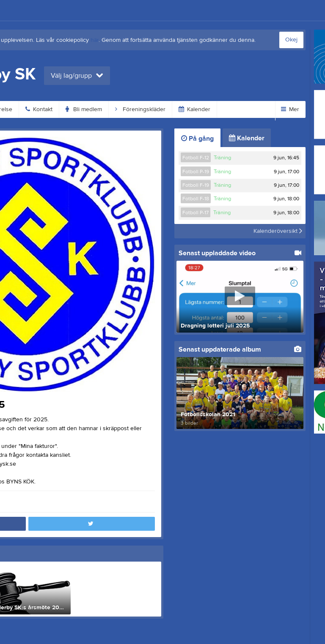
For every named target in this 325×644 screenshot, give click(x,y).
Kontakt (39, 109)
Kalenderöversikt (278, 231)
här (95, 40)
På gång (197, 139)
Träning (222, 158)
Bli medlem (84, 109)
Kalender (194, 109)
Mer (290, 109)
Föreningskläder (140, 109)
